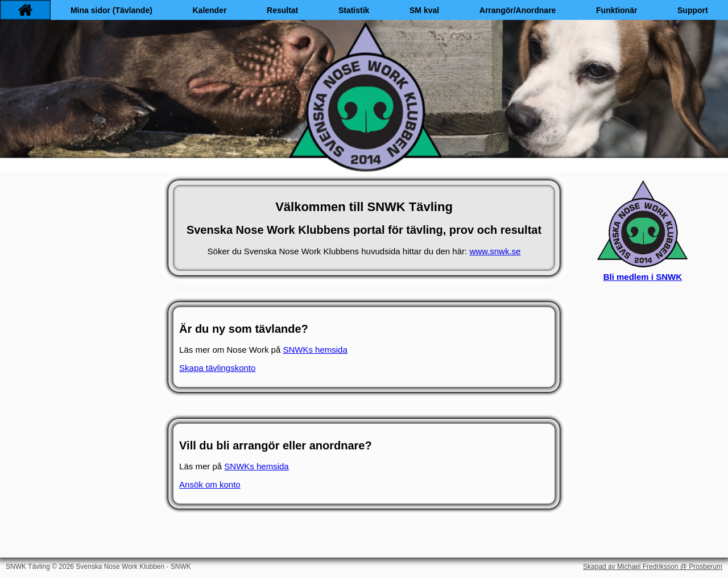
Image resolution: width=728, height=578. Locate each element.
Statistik (354, 10)
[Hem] (25, 10)
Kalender (209, 10)
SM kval (424, 10)
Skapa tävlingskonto (217, 368)
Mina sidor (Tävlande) (111, 10)
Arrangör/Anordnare (518, 10)
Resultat (282, 10)
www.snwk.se (495, 251)
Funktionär (617, 10)
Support (693, 10)
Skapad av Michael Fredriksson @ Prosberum (653, 567)
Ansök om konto (210, 484)
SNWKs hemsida (315, 350)
